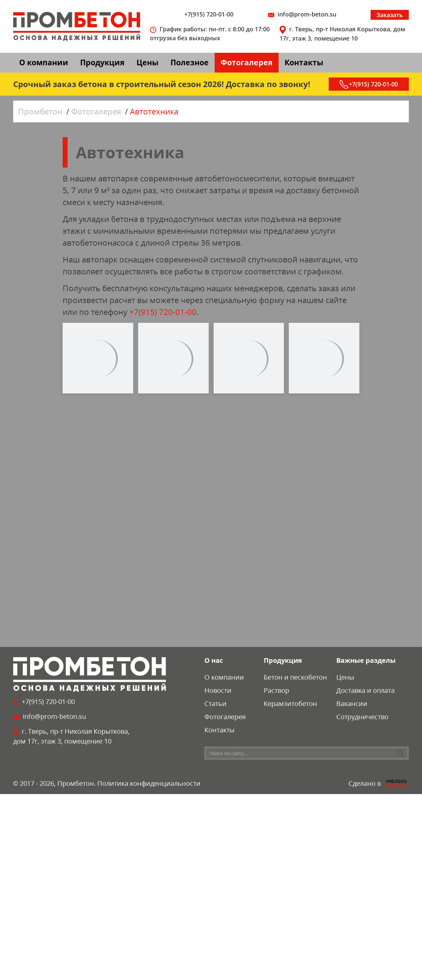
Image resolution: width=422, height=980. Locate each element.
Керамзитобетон (290, 704)
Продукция (102, 62)
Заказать (390, 15)
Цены (148, 62)
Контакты (304, 62)
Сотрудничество (362, 717)
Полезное (190, 62)
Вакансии (352, 704)
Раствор (276, 690)
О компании (44, 62)
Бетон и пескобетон (295, 677)
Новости (218, 690)
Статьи (215, 704)
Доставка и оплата (365, 690)
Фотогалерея (247, 62)
